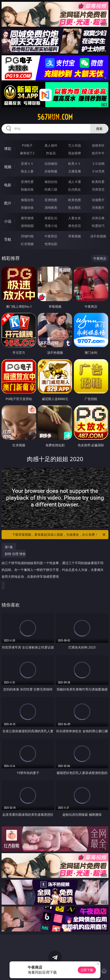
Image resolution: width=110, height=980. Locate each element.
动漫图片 (98, 200)
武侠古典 (98, 218)
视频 (8, 167)
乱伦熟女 (75, 189)
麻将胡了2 (27, 153)
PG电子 (27, 145)
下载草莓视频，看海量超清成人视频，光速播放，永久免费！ (59, 535)
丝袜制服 (51, 171)
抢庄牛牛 (98, 153)
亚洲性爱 (27, 182)
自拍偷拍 (51, 163)
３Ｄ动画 (98, 163)
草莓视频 (75, 236)
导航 (8, 239)
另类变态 (98, 189)
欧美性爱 (98, 182)
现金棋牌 (75, 153)
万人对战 (75, 145)
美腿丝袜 (27, 208)
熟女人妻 (27, 171)
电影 (8, 185)
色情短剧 (51, 244)
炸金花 (51, 153)
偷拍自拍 (51, 182)
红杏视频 (27, 244)
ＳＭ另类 (98, 171)
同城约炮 (27, 236)
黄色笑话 (75, 226)
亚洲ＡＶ (27, 163)
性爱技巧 (98, 226)
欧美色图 (75, 200)
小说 (8, 221)
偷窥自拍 (27, 200)
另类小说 (51, 226)
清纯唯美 (51, 208)
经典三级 (51, 189)
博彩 (8, 149)
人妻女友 (75, 218)
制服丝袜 (27, 189)
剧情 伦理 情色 (54, 567)
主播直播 (75, 171)
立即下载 (87, 970)
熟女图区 (75, 208)
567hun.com (55, 117)
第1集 (9, 547)
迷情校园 (27, 226)
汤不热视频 (98, 236)
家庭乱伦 (51, 218)
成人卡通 (75, 182)
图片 (8, 203)
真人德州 (51, 145)
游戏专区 (98, 145)
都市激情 (27, 218)
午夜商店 (51, 236)
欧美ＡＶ (75, 163)
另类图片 (98, 208)
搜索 (99, 129)
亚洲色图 (51, 200)
